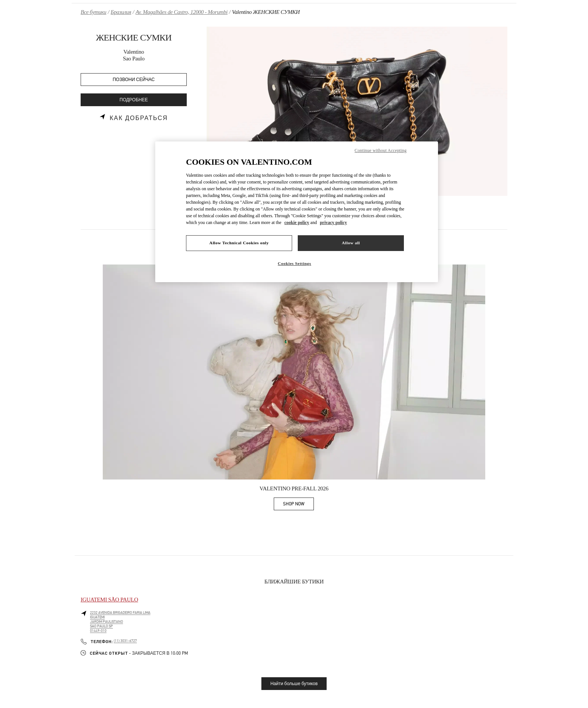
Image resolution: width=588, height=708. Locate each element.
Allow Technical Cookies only (239, 243)
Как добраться (139, 118)
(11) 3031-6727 (125, 641)
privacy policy (333, 222)
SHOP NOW (298, 505)
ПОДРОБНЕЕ (134, 100)
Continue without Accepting (381, 150)
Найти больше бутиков (294, 684)
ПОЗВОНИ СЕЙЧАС (134, 80)
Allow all (351, 243)
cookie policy (297, 222)
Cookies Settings (295, 263)
